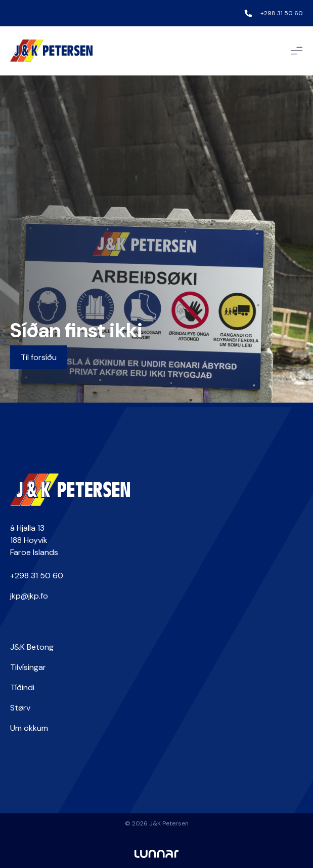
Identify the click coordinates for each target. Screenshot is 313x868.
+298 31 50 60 (282, 13)
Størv (20, 708)
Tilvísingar (28, 667)
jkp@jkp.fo (29, 596)
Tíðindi (22, 687)
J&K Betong (32, 647)
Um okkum (29, 728)
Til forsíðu (39, 357)
